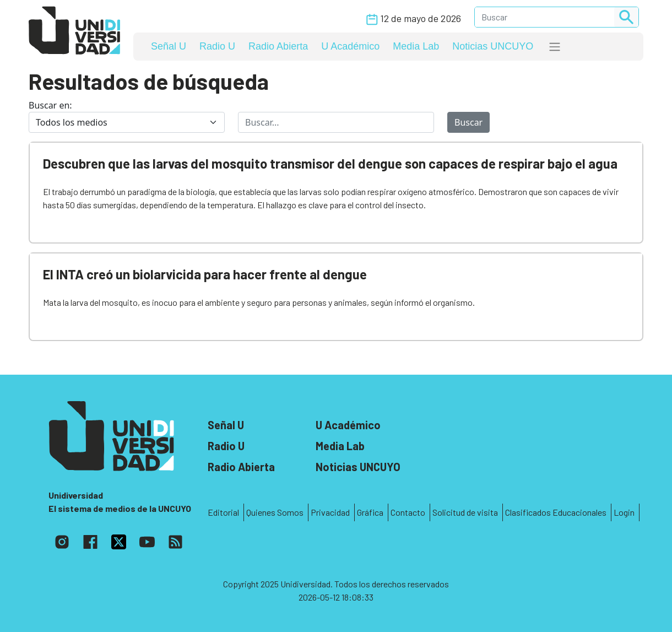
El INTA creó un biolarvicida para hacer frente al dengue (205, 274)
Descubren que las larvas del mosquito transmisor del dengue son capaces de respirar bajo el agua (330, 163)
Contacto (408, 512)
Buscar (468, 122)
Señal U (169, 46)
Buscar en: (50, 105)
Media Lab (416, 46)
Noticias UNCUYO (493, 46)
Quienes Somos (275, 512)
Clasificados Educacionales (556, 512)
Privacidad (330, 512)
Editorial (223, 512)
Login (624, 512)
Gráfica (370, 512)
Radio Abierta (278, 46)
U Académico (350, 46)
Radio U (217, 46)
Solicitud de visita (465, 512)
